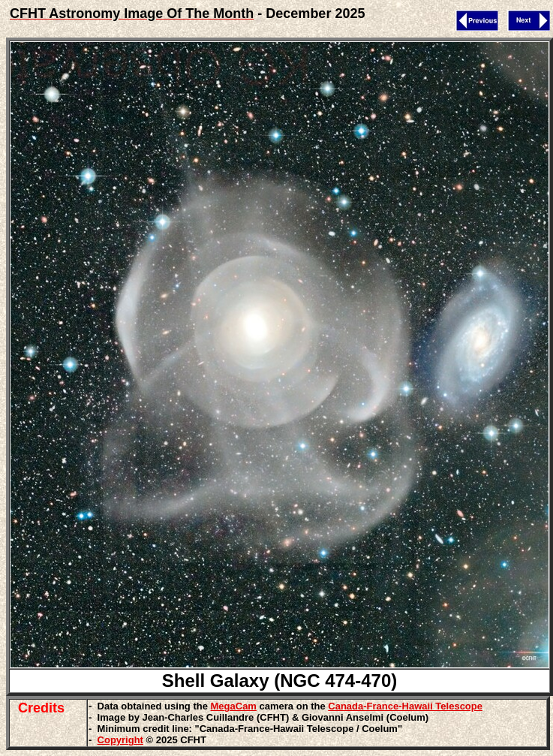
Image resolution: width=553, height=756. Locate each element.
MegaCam (234, 706)
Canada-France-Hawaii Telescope (405, 706)
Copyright (120, 740)
